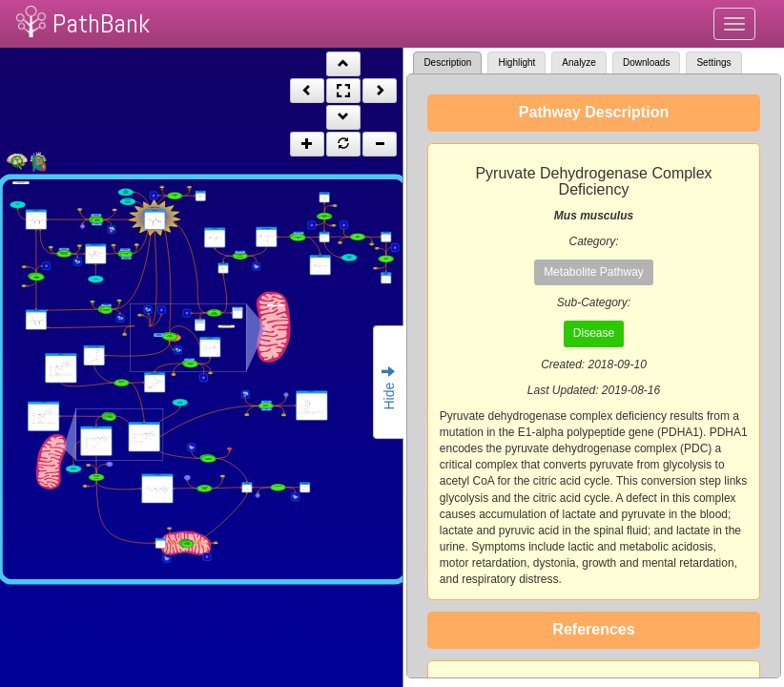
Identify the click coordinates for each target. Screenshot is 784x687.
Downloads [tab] (646, 62)
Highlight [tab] (516, 62)
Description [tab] (447, 62)
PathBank (101, 23)
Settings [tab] (713, 62)
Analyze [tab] (579, 62)
